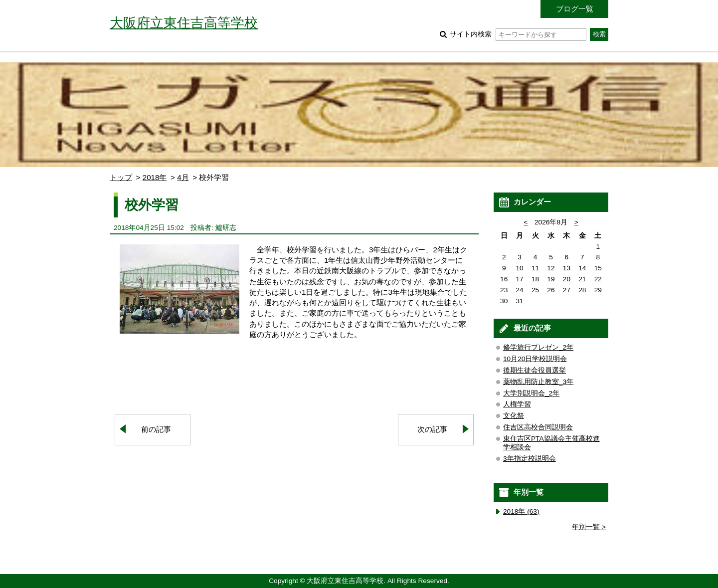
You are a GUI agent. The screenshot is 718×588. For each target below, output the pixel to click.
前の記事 (156, 429)
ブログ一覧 (575, 9)
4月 (183, 177)
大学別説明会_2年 (531, 393)
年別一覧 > (589, 527)
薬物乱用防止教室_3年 (538, 382)
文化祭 (514, 416)
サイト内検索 (518, 34)
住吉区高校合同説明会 (538, 427)
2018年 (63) (521, 511)
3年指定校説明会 (530, 459)
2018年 (155, 177)
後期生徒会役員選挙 (535, 370)
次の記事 (432, 429)
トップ (121, 177)
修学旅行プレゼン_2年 (538, 347)
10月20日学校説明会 (535, 359)
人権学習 (517, 404)
